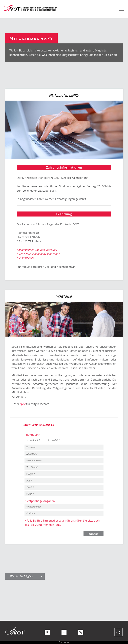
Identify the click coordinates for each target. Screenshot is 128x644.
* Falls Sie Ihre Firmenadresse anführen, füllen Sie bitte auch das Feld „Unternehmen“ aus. (62, 523)
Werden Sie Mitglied (22, 576)
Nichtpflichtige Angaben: (40, 501)
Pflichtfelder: (32, 435)
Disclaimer (64, 642)
